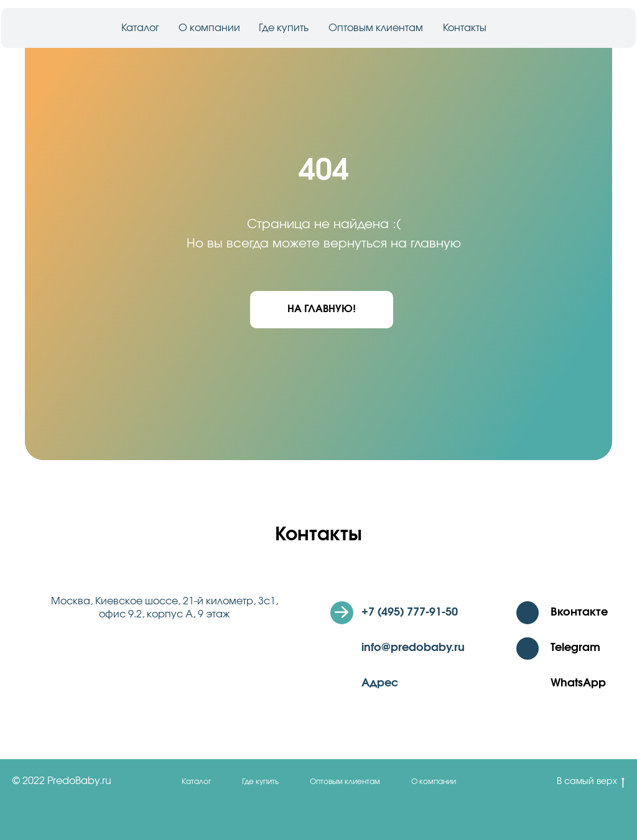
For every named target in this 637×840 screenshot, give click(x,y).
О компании (209, 28)
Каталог (140, 28)
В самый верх (591, 782)
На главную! (322, 309)
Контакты (465, 28)
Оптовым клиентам (376, 28)
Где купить (284, 28)
